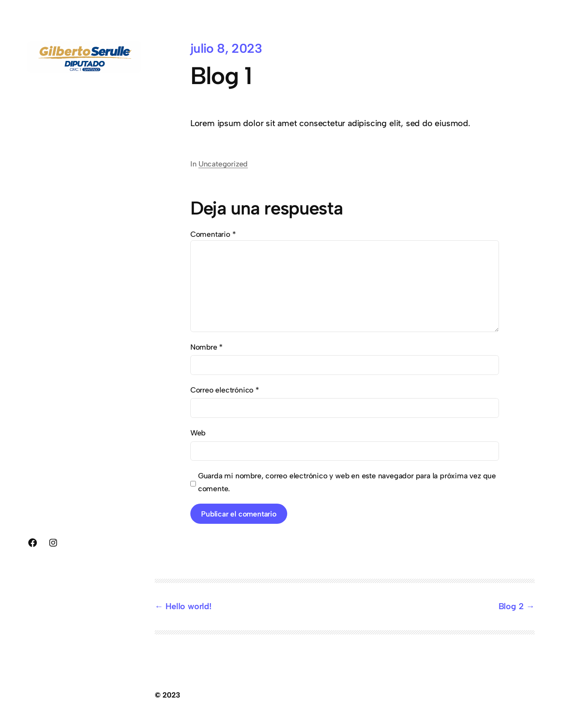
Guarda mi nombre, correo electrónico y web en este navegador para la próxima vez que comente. (347, 482)
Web (198, 433)
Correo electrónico (225, 390)
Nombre (206, 347)
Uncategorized (223, 164)
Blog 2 (511, 606)
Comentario (213, 234)
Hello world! (189, 606)
